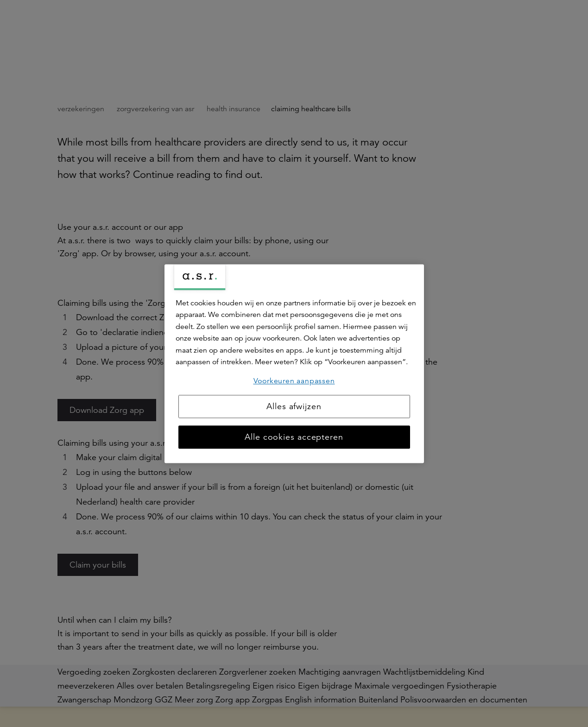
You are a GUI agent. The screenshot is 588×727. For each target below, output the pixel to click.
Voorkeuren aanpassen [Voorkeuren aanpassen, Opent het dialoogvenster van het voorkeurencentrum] (294, 381)
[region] (294, 363)
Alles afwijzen (294, 406)
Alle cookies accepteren (294, 437)
